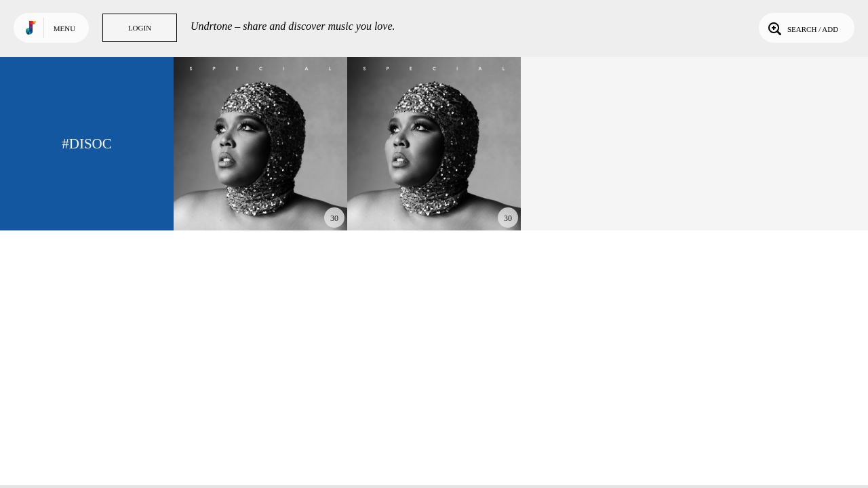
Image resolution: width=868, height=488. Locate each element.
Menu (64, 28)
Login (140, 28)
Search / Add (802, 28)
